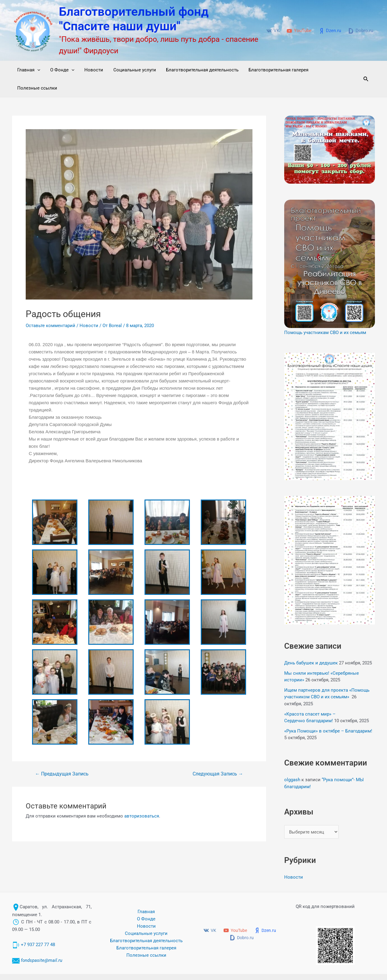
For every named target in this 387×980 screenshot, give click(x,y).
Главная (28, 70)
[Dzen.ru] (330, 31)
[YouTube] (299, 31)
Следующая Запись (218, 756)
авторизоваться (142, 798)
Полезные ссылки (332, 70)
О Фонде (61, 70)
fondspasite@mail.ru (42, 942)
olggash (292, 762)
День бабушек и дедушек (311, 645)
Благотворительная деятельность (198, 70)
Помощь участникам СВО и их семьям (325, 314)
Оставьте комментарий (50, 307)
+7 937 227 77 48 (38, 927)
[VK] (273, 31)
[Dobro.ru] (361, 31)
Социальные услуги (131, 70)
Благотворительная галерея (273, 70)
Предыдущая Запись (62, 756)
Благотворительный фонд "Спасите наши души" (134, 19)
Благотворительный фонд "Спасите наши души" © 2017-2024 (285, 968)
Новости (91, 70)
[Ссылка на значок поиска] (365, 70)
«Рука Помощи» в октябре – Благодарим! (328, 713)
